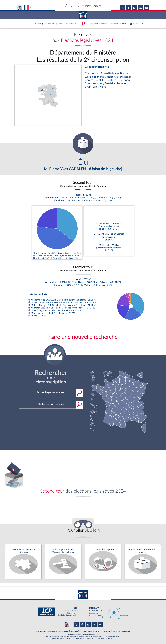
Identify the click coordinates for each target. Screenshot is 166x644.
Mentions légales (51, 636)
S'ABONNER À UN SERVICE (92, 631)
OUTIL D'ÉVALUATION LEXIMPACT (117, 631)
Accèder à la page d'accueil (83, 14)
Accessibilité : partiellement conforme (70, 636)
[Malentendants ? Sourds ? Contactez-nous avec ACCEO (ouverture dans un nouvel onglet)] (66, 624)
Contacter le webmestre (92, 636)
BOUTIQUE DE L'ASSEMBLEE (46, 631)
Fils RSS (104, 636)
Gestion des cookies (114, 636)
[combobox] (51, 393)
